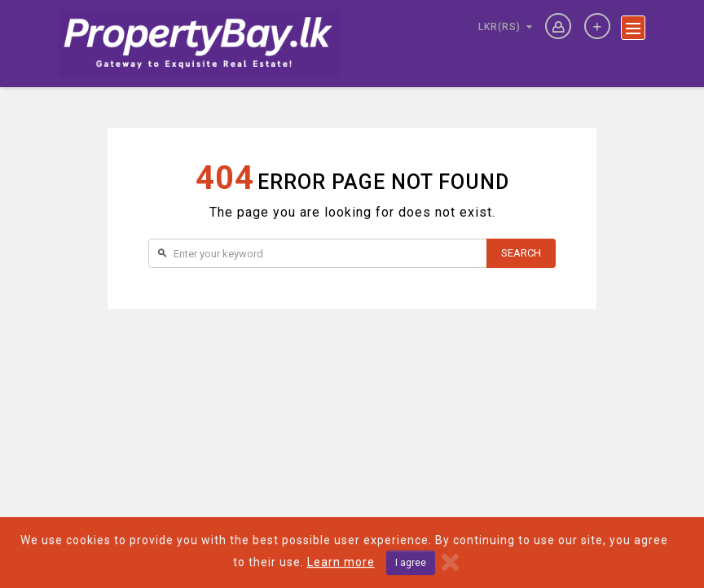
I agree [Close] (411, 563)
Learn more (341, 562)
